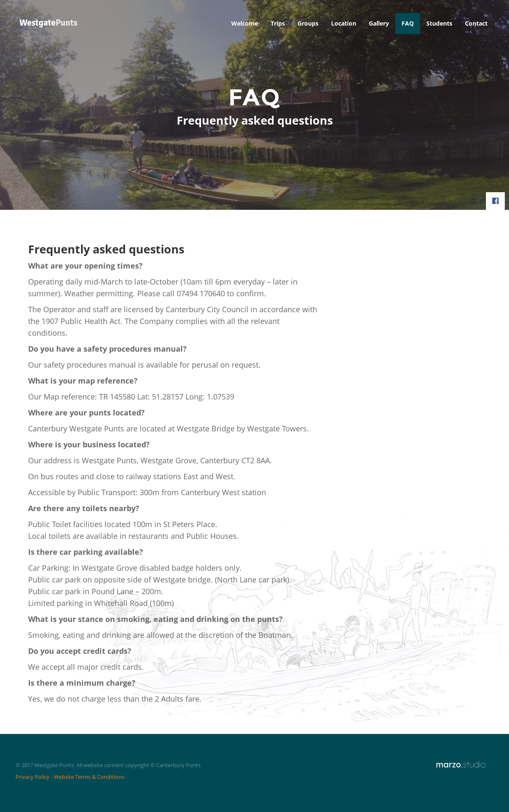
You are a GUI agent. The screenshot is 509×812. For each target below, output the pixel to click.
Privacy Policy (33, 777)
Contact (476, 23)
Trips (278, 23)
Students (439, 23)
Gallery (379, 23)
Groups (308, 23)
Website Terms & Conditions (89, 777)
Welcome (245, 23)
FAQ (408, 23)
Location (344, 23)
